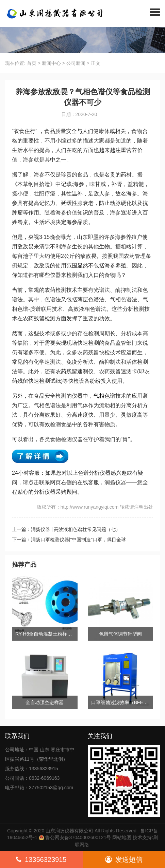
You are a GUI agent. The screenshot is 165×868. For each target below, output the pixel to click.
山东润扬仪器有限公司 (69, 831)
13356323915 (41, 860)
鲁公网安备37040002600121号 (78, 837)
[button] (155, 12)
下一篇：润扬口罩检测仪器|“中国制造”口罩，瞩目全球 (69, 540)
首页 (32, 63)
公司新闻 (76, 63)
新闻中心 (51, 63)
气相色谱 (104, 396)
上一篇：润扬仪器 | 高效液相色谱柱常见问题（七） (66, 529)
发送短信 (124, 860)
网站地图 (122, 837)
